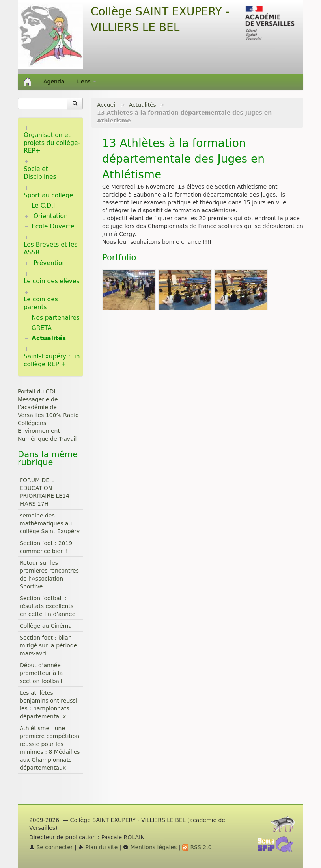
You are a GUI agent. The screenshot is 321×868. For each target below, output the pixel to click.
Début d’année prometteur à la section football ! (43, 673)
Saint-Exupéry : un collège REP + (52, 360)
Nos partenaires (56, 318)
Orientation (51, 216)
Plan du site (98, 847)
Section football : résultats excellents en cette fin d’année (48, 606)
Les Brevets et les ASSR (50, 249)
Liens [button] (86, 82)
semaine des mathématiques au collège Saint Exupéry (50, 523)
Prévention (50, 263)
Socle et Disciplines (40, 173)
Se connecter (51, 847)
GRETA (42, 328)
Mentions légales (150, 847)
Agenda (54, 82)
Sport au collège (48, 195)
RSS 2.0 (197, 847)
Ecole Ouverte (53, 226)
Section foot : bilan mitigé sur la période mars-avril (48, 645)
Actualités (143, 105)
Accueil (107, 105)
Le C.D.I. (44, 206)
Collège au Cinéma (46, 626)
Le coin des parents (41, 303)
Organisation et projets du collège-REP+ (52, 143)
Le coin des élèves (51, 281)
